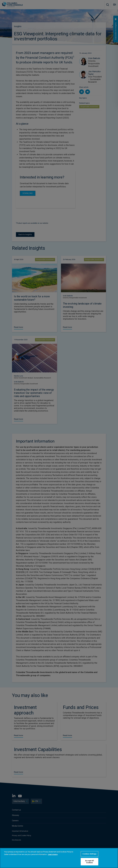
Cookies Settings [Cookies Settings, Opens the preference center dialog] (89, 854)
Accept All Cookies (89, 862)
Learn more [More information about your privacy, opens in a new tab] (53, 854)
